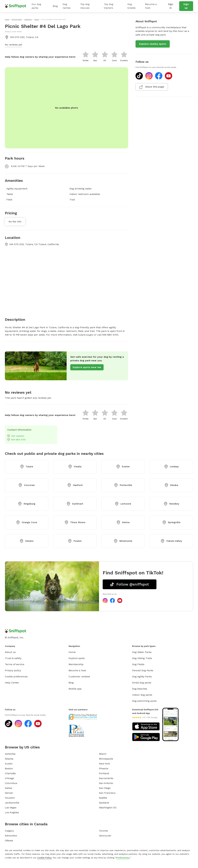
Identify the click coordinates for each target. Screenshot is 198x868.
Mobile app (75, 689)
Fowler (75, 541)
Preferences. (123, 858)
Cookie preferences (16, 677)
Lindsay (171, 467)
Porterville (123, 485)
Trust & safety (13, 658)
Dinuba (171, 485)
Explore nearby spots (153, 44)
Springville (171, 522)
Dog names (67, 6)
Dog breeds (131, 6)
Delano (27, 541)
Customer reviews (79, 677)
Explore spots (77, 658)
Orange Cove (27, 522)
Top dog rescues (85, 6)
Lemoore (123, 504)
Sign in (171, 6)
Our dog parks (36, 6)
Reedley (171, 504)
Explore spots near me (87, 367)
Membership (76, 664)
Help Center (12, 683)
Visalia (75, 467)
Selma (123, 522)
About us (10, 652)
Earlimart (75, 504)
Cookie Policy (44, 858)
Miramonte (123, 541)
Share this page (152, 87)
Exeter (123, 467)
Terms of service (15, 664)
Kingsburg (27, 504)
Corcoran (27, 485)
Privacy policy (13, 670)
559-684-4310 (16, 440)
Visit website (16, 436)
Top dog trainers (109, 6)
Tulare (27, 467)
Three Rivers (75, 522)
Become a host (151, 6)
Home (72, 652)
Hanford (75, 485)
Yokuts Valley (171, 541)
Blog (55, 6)
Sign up (186, 6)
